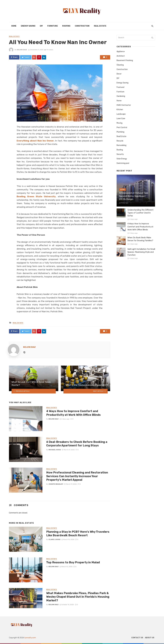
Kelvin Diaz (22, 50)
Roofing (66, 26)
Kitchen (120, 110)
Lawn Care (121, 119)
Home (14, 26)
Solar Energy (122, 159)
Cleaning (120, 65)
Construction (82, 26)
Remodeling (121, 145)
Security (120, 154)
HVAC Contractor (124, 105)
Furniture (53, 26)
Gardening (121, 96)
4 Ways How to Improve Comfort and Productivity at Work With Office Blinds (73, 413)
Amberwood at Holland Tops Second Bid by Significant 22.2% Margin (134, 196)
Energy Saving (28, 26)
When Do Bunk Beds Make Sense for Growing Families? (140, 239)
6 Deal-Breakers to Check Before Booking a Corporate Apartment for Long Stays (77, 444)
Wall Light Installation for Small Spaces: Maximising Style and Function (141, 252)
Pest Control (122, 127)
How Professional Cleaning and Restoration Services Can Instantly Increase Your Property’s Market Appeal (77, 476)
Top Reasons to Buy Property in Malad (73, 562)
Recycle (120, 141)
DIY (41, 26)
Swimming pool (123, 163)
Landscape (121, 114)
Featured (120, 87)
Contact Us (137, 638)
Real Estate (100, 26)
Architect (121, 56)
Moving (119, 123)
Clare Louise (55, 539)
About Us (150, 638)
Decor (119, 74)
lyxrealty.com (30, 638)
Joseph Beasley (56, 484)
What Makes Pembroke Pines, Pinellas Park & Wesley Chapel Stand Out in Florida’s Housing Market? (78, 597)
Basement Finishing (125, 60)
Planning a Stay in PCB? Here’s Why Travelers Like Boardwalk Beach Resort (78, 534)
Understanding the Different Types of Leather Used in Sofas (140, 213)
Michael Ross (55, 450)
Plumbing (120, 132)
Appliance (121, 52)
